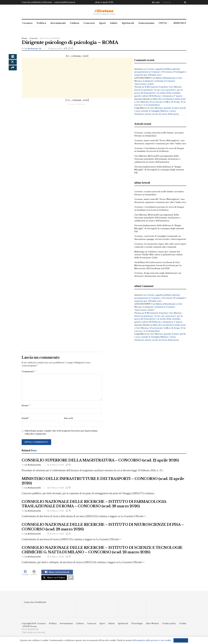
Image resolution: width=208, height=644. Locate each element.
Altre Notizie (152, 626)
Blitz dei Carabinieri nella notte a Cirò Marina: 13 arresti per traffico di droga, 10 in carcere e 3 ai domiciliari (160, 102)
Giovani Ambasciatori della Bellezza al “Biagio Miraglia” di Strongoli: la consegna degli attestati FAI (159, 170)
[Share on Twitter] (13, 64)
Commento (29, 372)
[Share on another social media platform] (13, 71)
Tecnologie (137, 626)
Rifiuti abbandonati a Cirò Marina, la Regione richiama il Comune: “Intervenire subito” (158, 81)
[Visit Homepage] (104, 12)
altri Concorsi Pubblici (50, 38)
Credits (183, 626)
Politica (41, 23)
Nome (26, 406)
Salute (114, 23)
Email (26, 419)
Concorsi (89, 23)
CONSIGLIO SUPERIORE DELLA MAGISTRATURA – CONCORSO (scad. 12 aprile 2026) (100, 461)
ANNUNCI (179, 23)
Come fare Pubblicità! (35, 605)
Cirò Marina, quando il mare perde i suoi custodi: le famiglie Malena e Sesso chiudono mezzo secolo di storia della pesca (160, 111)
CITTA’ (163, 23)
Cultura (75, 23)
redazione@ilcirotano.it (65, 2)
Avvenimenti (58, 23)
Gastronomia (146, 23)
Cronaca (27, 23)
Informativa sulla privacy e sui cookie (152, 640)
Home (24, 38)
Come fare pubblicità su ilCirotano (37, 2)
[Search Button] (185, 2)
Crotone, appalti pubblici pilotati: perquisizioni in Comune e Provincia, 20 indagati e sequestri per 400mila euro (160, 72)
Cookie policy (169, 626)
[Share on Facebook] (13, 58)
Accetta (181, 640)
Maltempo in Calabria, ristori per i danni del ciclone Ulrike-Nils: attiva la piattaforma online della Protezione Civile (159, 255)
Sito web (68, 419)
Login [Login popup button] (156, 2)
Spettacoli (128, 23)
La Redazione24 (33, 466)
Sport (102, 23)
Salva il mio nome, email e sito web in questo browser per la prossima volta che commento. (61, 433)
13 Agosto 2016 (55, 49)
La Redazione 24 (33, 49)
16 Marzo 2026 (56, 466)
